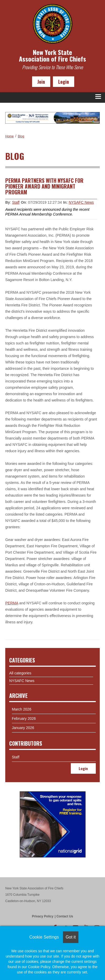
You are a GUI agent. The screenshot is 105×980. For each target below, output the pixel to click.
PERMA (12, 603)
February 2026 (24, 718)
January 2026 (23, 728)
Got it (71, 937)
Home (9, 136)
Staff (16, 202)
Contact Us (65, 916)
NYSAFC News (81, 202)
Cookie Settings (44, 937)
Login (64, 82)
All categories (20, 673)
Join (41, 82)
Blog (21, 136)
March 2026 (22, 709)
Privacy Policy (42, 916)
